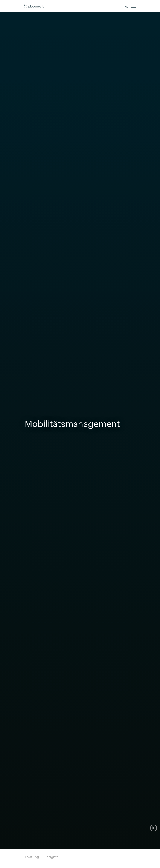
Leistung (32, 857)
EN (126, 7)
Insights (52, 857)
